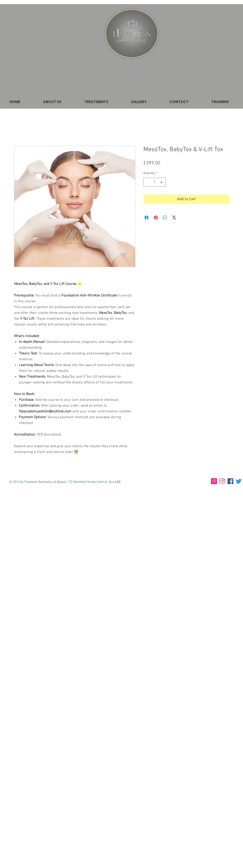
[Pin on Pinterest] (156, 218)
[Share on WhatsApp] (165, 218)
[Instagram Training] (214, 481)
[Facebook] (230, 481)
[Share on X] (174, 218)
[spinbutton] (155, 182)
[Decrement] (147, 182)
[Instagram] (222, 481)
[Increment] (162, 182)
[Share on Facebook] (147, 218)
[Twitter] (239, 481)
